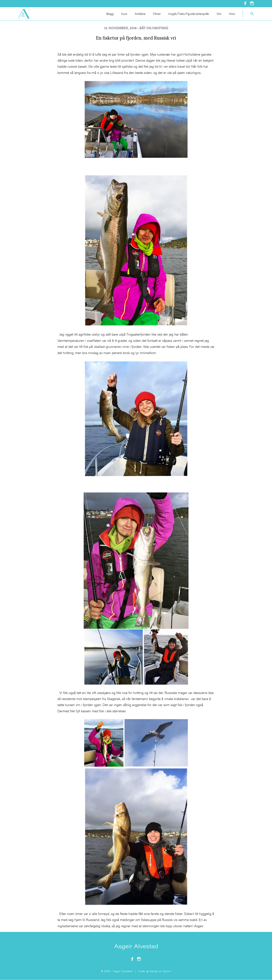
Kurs (124, 14)
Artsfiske (140, 14)
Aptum (167, 971)
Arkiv (232, 14)
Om (219, 14)
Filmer (157, 14)
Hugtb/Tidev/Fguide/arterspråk (189, 14)
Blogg (110, 14)
